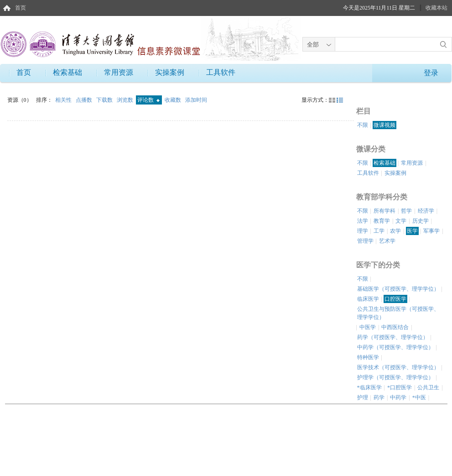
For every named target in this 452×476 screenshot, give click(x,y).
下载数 (105, 100)
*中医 (419, 398)
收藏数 (174, 100)
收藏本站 (436, 8)
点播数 (85, 100)
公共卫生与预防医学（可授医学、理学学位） (398, 313)
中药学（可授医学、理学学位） (395, 347)
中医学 (368, 327)
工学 (379, 231)
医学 (412, 231)
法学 (363, 221)
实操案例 (170, 72)
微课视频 (384, 125)
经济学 (426, 211)
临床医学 (368, 299)
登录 (431, 73)
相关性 (64, 100)
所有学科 (384, 211)
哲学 (406, 211)
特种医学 (368, 357)
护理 (363, 398)
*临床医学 (369, 387)
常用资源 (119, 72)
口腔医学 (395, 299)
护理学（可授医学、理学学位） (395, 377)
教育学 (382, 221)
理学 (363, 231)
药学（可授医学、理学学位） (393, 337)
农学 (395, 231)
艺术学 (387, 241)
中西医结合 (395, 327)
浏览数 (126, 100)
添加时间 (196, 100)
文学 (401, 221)
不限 (363, 125)
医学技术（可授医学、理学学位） (398, 367)
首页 (21, 8)
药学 (379, 398)
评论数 (148, 100)
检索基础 (68, 72)
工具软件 (221, 72)
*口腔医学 (400, 387)
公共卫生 (428, 387)
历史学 (421, 221)
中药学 (398, 398)
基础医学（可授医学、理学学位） (398, 289)
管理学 (365, 241)
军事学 (431, 231)
